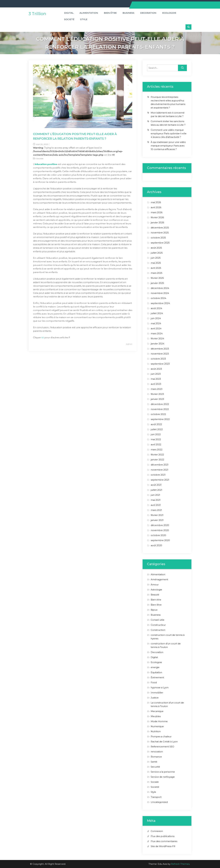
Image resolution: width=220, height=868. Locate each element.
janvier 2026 (157, 222)
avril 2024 (156, 328)
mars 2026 (157, 212)
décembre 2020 (160, 525)
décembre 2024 (160, 288)
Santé (154, 762)
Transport (156, 797)
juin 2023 (156, 374)
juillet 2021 (156, 490)
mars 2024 (157, 333)
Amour (155, 585)
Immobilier (157, 693)
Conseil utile (158, 620)
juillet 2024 (157, 313)
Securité (155, 767)
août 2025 (156, 248)
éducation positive (46, 164)
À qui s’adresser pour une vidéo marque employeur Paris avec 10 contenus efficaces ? (168, 146)
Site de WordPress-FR (163, 846)
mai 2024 (156, 323)
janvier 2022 (157, 460)
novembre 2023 (160, 354)
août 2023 (156, 369)
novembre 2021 (160, 470)
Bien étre (110, 13)
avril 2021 (156, 505)
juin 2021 (155, 495)
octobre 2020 (158, 535)
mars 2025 (157, 273)
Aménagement (159, 579)
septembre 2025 (160, 243)
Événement (157, 677)
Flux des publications (163, 836)
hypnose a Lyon (160, 688)
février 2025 (157, 278)
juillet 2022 (157, 429)
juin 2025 (156, 258)
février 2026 (157, 217)
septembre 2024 (160, 303)
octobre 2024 (158, 298)
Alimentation (89, 13)
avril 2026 (156, 207)
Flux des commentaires (164, 841)
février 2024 (157, 339)
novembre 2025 (160, 233)
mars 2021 (156, 510)
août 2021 (156, 485)
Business (128, 13)
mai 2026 (156, 202)
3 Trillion (37, 14)
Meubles (156, 716)
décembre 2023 (160, 349)
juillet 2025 (157, 253)
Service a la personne (163, 772)
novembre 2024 (160, 293)
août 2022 (156, 424)
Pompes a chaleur (161, 736)
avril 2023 (156, 384)
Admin (129, 344)
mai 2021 (156, 500)
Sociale (40, 159)
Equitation (156, 672)
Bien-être (156, 605)
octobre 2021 (158, 475)
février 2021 (157, 515)
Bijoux (154, 610)
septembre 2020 (160, 540)
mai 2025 (156, 263)
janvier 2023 (157, 399)
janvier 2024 (157, 344)
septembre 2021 (160, 480)
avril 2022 (156, 444)
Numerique (157, 726)
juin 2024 (156, 318)
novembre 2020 (160, 530)
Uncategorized (159, 802)
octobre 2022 (158, 414)
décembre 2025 (160, 228)
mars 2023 (157, 389)
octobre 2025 (158, 238)
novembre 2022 (160, 409)
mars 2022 (157, 450)
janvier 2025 (157, 283)
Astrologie (156, 590)
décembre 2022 (160, 404)
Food (154, 682)
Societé (69, 19)
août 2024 (156, 308)
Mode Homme (159, 721)
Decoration (148, 13)
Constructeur (158, 625)
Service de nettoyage (163, 777)
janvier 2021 (157, 520)
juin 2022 (156, 434)
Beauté (155, 595)
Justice (155, 698)
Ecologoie (169, 13)
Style (84, 19)
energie (155, 667)
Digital (69, 13)
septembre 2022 (160, 419)
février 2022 (157, 455)
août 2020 (156, 545)
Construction (158, 630)
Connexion (157, 831)
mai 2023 (156, 379)
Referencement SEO (162, 747)
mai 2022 (156, 439)
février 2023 (157, 394)
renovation (157, 752)
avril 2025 (156, 268)
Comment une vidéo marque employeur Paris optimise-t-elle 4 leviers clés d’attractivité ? (169, 133)
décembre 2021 (160, 465)
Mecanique (157, 711)
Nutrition (156, 731)
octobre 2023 (158, 359)
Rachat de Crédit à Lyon (164, 742)
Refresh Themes (180, 864)
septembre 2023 (160, 364)
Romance (156, 757)
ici (43, 337)
